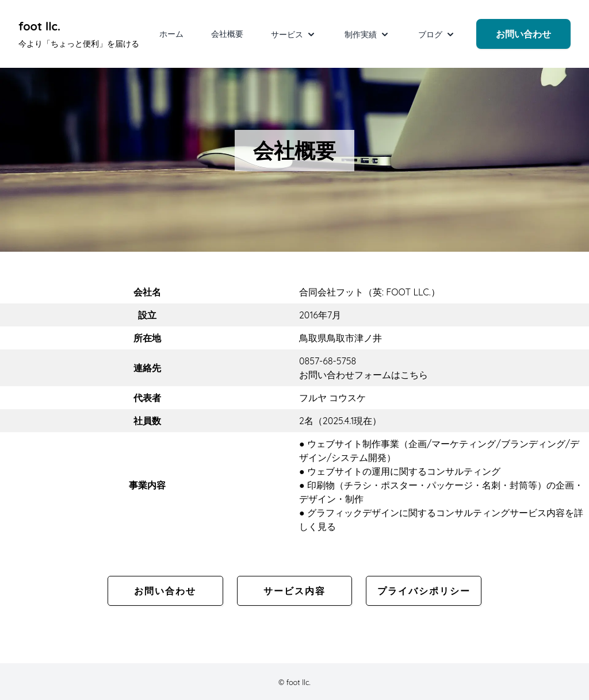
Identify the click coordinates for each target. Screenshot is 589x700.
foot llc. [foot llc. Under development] (39, 26)
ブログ (437, 34)
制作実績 (368, 34)
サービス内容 (294, 591)
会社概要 (227, 34)
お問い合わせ (523, 34)
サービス (294, 34)
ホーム (171, 34)
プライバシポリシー (424, 591)
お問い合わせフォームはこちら (364, 375)
